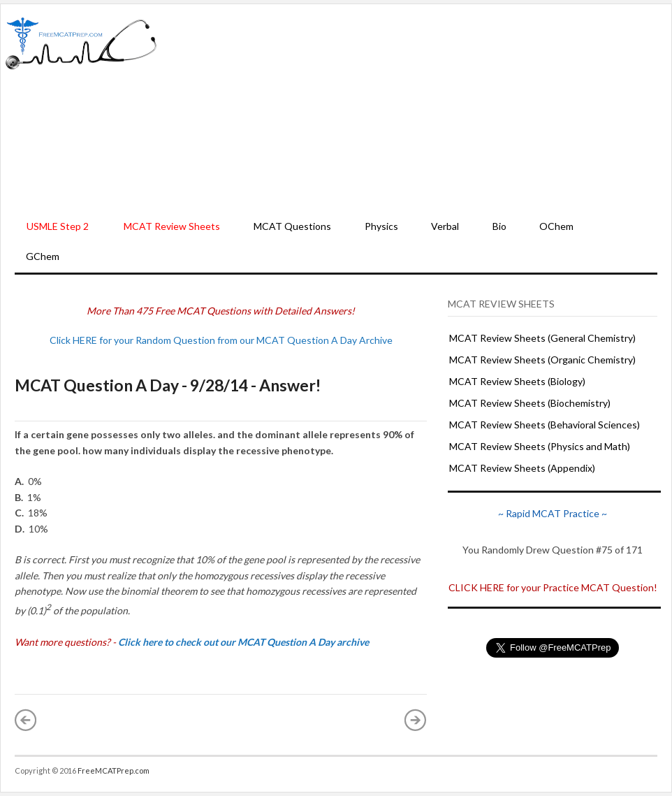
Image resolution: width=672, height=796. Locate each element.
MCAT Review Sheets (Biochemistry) (530, 403)
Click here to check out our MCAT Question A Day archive (243, 642)
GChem (43, 256)
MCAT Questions (292, 226)
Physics (381, 226)
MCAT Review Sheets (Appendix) (522, 468)
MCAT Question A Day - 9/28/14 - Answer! (168, 385)
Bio (499, 226)
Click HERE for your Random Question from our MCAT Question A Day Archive (221, 340)
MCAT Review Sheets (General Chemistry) (542, 338)
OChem (556, 226)
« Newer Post (26, 720)
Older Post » (416, 720)
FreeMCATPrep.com (114, 770)
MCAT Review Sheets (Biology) (517, 381)
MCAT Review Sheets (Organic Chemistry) (542, 360)
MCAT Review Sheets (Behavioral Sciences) (545, 425)
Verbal (445, 226)
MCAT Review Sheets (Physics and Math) (540, 446)
